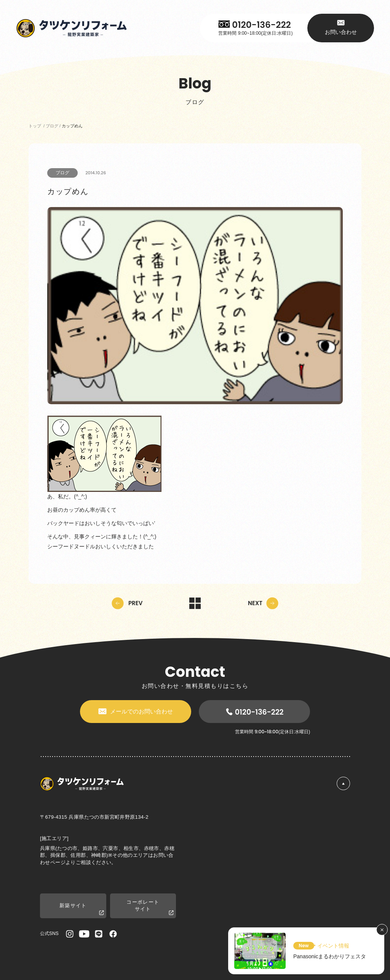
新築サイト (82, 909)
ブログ (62, 173)
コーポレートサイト (150, 908)
